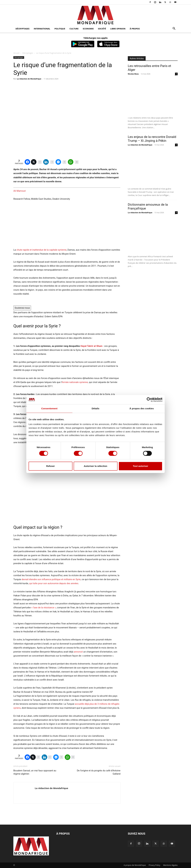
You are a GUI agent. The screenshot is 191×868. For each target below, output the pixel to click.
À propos (135, 29)
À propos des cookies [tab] (142, 408)
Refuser (51, 466)
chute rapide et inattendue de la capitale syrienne (41, 250)
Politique (60, 29)
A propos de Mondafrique (135, 865)
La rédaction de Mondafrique (29, 79)
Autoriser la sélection (96, 466)
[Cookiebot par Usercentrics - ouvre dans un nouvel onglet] (149, 400)
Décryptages (22, 29)
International (42, 29)
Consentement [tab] (49, 408)
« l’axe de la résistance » (44, 608)
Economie (88, 29)
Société (102, 29)
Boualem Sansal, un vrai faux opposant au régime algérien (35, 772)
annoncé (78, 652)
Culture (74, 29)
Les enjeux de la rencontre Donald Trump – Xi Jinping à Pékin (152, 139)
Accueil (16, 53)
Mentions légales (170, 865)
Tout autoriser (141, 466)
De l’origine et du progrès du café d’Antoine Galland (99, 772)
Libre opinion (118, 29)
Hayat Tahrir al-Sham (92, 346)
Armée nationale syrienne (75, 382)
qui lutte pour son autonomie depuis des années (54, 583)
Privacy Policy (154, 865)
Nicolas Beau (133, 74)
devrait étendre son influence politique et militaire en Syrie (51, 579)
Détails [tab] (95, 408)
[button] (174, 29)
